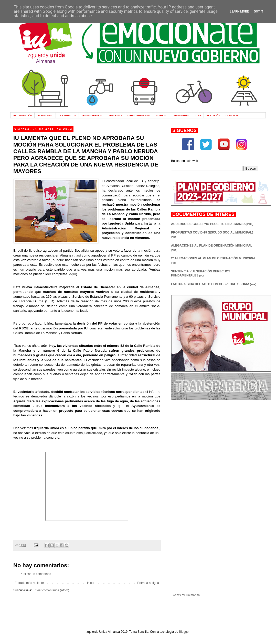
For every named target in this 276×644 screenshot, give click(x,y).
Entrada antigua (148, 583)
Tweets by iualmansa (185, 595)
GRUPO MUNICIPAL (139, 115)
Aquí (73, 274)
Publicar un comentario (35, 574)
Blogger (184, 632)
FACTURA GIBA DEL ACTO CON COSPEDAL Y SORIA (214, 284)
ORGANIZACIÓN (22, 115)
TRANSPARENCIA (92, 115)
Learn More (239, 12)
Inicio (91, 583)
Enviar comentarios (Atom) (51, 590)
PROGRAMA (115, 115)
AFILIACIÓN (213, 115)
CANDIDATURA (180, 115)
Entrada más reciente (29, 583)
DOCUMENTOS (67, 115)
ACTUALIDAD (45, 115)
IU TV (198, 115)
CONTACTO (232, 115)
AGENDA (161, 115)
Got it (258, 12)
